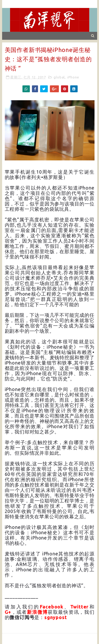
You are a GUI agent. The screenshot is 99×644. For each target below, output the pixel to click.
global (59, 77)
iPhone (73, 77)
